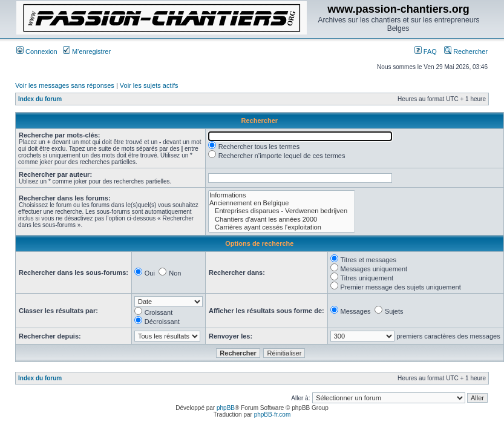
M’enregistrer (87, 51)
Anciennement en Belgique (282, 203)
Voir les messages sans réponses (65, 85)
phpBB (226, 408)
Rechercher (466, 51)
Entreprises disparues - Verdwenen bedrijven (282, 211)
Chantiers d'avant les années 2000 (282, 220)
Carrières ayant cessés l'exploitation (282, 227)
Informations (282, 195)
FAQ (426, 51)
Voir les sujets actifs (149, 85)
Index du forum (40, 99)
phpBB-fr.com (273, 415)
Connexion (37, 51)
